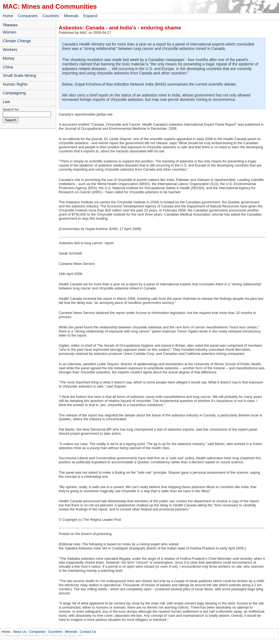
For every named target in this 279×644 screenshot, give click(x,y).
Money (9, 58)
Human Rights (15, 84)
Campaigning (14, 93)
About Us (19, 632)
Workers (10, 50)
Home (8, 16)
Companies (28, 16)
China (8, 67)
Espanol (90, 16)
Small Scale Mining (19, 75)
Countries (51, 16)
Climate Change (17, 41)
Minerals (71, 16)
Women (9, 32)
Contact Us (88, 632)
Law (6, 102)
